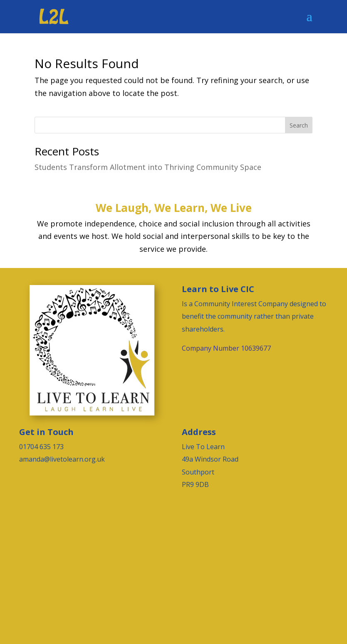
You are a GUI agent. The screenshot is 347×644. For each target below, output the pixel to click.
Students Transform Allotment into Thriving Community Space (148, 167)
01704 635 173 (41, 447)
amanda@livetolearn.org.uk (62, 459)
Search (299, 125)
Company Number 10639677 (226, 348)
